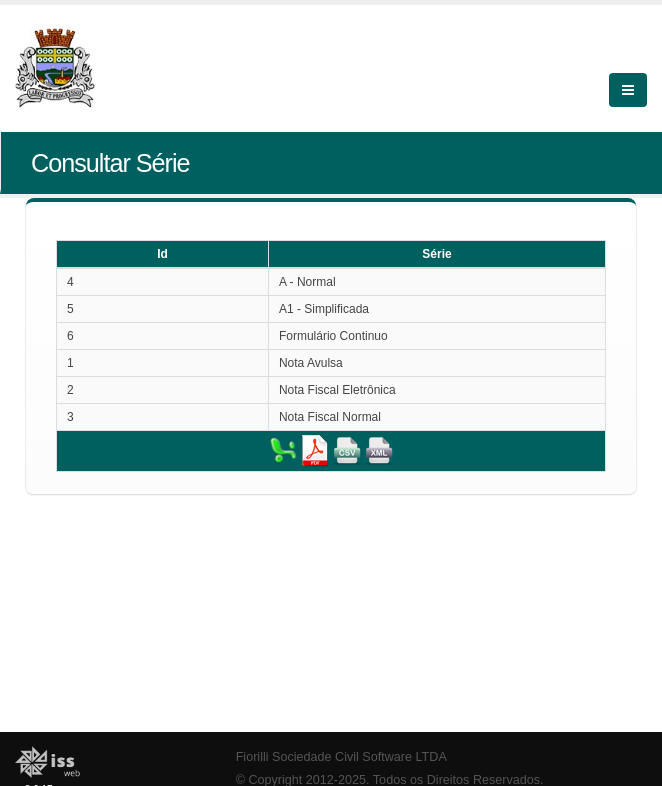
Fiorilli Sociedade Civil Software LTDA (341, 757)
